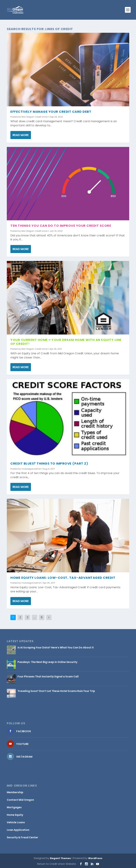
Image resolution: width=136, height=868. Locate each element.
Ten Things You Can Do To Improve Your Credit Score (61, 226)
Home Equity (15, 815)
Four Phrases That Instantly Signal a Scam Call (48, 677)
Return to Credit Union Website (57, 864)
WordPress (95, 858)
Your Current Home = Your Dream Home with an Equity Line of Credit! (66, 342)
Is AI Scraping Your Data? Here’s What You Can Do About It (56, 648)
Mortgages (14, 807)
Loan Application (18, 830)
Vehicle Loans (16, 822)
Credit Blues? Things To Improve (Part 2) (49, 463)
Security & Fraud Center (22, 837)
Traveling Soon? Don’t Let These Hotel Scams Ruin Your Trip (56, 691)
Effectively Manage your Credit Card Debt (51, 111)
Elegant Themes (60, 858)
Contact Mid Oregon (20, 800)
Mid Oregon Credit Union (35, 117)
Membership (15, 792)
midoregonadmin (31, 469)
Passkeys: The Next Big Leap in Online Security (47, 662)
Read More (21, 135)
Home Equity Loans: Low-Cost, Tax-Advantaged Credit (63, 577)
